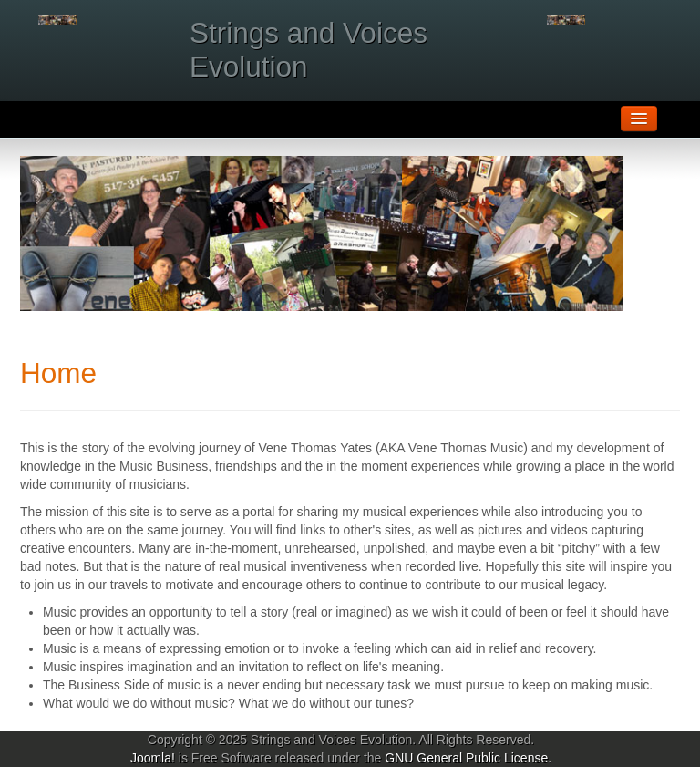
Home (58, 373)
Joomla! (153, 758)
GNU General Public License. (468, 758)
